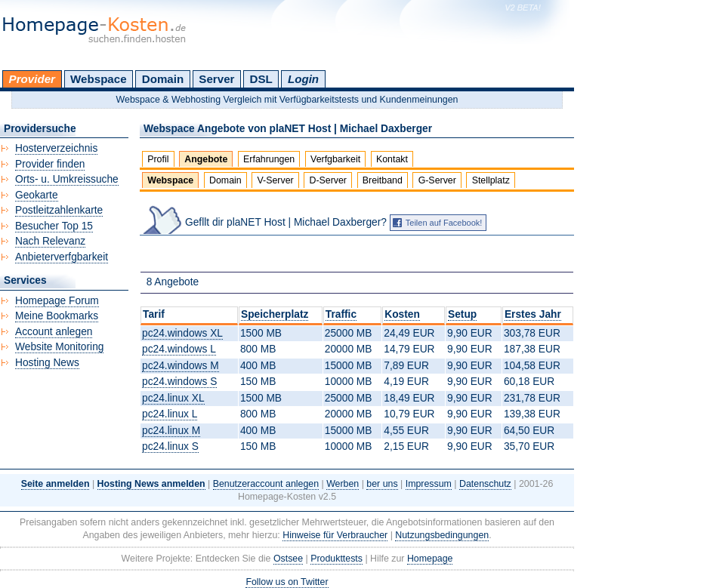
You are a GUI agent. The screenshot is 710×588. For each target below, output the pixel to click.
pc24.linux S (170, 446)
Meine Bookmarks (57, 316)
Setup (462, 314)
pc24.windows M (181, 366)
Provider (32, 79)
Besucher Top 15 (54, 226)
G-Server (437, 180)
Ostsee (288, 559)
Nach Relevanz (50, 241)
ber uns (382, 484)
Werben (343, 484)
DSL (261, 79)
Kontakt (392, 159)
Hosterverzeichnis (56, 148)
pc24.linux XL (173, 398)
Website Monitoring (59, 347)
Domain (163, 79)
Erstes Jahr (533, 314)
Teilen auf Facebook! (444, 223)
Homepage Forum (57, 301)
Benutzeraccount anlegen (266, 484)
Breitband (383, 180)
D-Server (328, 180)
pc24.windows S (179, 382)
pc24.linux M (171, 431)
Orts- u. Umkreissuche (67, 179)
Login (303, 79)
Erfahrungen (269, 159)
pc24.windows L (179, 349)
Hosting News (47, 363)
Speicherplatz (275, 314)
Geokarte (37, 195)
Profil (158, 159)
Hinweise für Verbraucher (335, 535)
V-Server (276, 180)
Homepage (430, 559)
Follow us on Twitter (287, 582)
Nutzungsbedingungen (442, 535)
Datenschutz (485, 484)
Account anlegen (54, 332)
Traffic (341, 314)
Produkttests (336, 559)
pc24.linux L (170, 414)
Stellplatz (491, 180)
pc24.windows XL (182, 333)
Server (216, 79)
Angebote (206, 159)
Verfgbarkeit (335, 159)
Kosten (402, 314)
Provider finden (50, 164)
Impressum (429, 484)
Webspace (99, 79)
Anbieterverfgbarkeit (62, 257)
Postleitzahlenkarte (59, 210)
